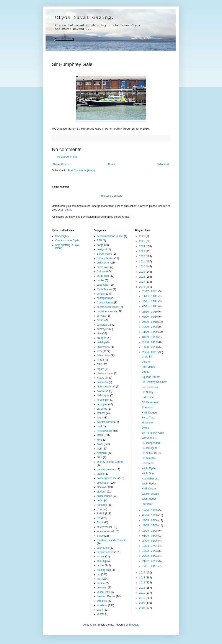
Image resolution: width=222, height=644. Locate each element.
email (68, 210)
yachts (101, 614)
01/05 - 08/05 (150, 536)
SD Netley (147, 392)
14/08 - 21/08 (150, 347)
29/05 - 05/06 (150, 520)
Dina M (146, 362)
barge (100, 245)
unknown (102, 588)
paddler (101, 474)
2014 (142, 578)
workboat (102, 605)
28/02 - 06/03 (150, 556)
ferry (100, 351)
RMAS (101, 514)
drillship (101, 342)
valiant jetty (103, 592)
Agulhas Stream (151, 377)
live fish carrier (105, 422)
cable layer (103, 267)
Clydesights (62, 236)
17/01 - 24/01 (150, 566)
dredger (101, 338)
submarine (103, 548)
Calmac (101, 272)
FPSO (100, 360)
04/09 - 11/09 (150, 337)
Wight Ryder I (149, 499)
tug (99, 574)
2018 (142, 277)
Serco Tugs (148, 418)
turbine (101, 583)
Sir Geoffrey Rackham (154, 382)
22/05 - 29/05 (150, 525)
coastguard (103, 298)
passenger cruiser (107, 478)
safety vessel (104, 527)
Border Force (104, 254)
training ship (104, 570)
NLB (99, 449)
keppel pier (103, 400)
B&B (100, 240)
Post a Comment (67, 157)
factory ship (104, 347)
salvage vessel (105, 531)
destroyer (102, 329)
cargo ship (103, 276)
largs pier (102, 404)
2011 (142, 593)
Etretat (145, 372)
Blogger (134, 625)
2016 (142, 287)
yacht (100, 610)
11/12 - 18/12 (150, 296)
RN (99, 518)
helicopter (103, 382)
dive (99, 333)
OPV (100, 457)
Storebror (147, 504)
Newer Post (60, 164)
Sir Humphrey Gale (153, 433)
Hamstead (148, 463)
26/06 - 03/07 (150, 352)
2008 (142, 608)
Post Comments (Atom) (81, 170)
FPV (99, 364)
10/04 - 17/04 (150, 546)
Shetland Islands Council (111, 540)
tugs (99, 579)
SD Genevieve (150, 402)
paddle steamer (106, 469)
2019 (142, 272)
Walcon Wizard (150, 494)
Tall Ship (102, 561)
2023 (142, 251)
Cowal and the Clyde (67, 240)
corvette (102, 316)
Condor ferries (105, 303)
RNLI (100, 522)
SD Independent (151, 443)
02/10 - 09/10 (150, 317)
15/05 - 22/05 (150, 531)
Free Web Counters (111, 196)
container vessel (106, 311)
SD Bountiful (149, 458)
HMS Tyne (148, 397)
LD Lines (102, 409)
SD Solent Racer (151, 453)
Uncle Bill (147, 357)
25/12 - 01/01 (150, 291)
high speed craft (106, 387)
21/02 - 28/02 (150, 561)
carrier (101, 280)
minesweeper (105, 431)
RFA (99, 509)
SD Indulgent (149, 448)
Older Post (163, 164)
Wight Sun (148, 473)
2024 (142, 246)
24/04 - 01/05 (150, 541)
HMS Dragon (149, 413)
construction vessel (108, 307)
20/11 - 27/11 (150, 301)
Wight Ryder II (150, 468)
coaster (101, 294)
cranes (101, 320)
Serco (100, 536)
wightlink (102, 601)
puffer (100, 500)
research (102, 505)
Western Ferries (106, 596)
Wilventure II (149, 438)
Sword (145, 428)
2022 (142, 256)
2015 (142, 573)
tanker (100, 565)
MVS (100, 440)
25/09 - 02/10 (150, 322)
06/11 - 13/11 (150, 306)
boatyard (102, 249)
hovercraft (103, 391)
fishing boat (104, 356)
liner (99, 418)
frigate (100, 369)
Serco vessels (150, 387)
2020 (142, 267)
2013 (142, 583)
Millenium (147, 423)
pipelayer (102, 487)
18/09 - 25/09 (150, 327)
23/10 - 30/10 (150, 312)
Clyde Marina (105, 289)
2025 (142, 241)
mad (99, 427)
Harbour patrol (105, 373)
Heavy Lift (103, 378)
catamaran (103, 285)
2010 (142, 598)
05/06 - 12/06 (150, 515)
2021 (142, 262)
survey (101, 557)
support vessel (105, 552)
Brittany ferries (105, 258)
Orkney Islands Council (110, 462)
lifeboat (101, 413)
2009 (142, 603)
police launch (104, 496)
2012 (142, 588)
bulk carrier (103, 263)
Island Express (150, 479)
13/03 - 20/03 (150, 551)
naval (100, 444)
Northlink (102, 453)
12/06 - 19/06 (150, 510)
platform (102, 492)
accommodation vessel (110, 236)
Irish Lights (103, 395)
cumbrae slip (104, 325)
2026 (142, 236)
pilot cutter (103, 483)
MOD (100, 435)
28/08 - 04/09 (150, 342)
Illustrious (147, 407)
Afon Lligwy (148, 367)
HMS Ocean (149, 489)
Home (112, 164)
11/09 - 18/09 (150, 332)
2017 (142, 282)
